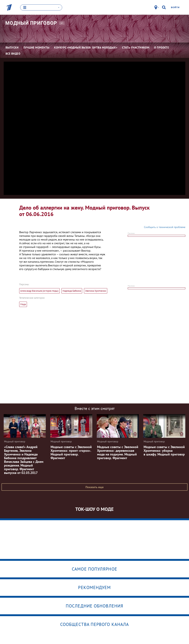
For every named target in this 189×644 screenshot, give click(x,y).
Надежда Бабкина (72, 291)
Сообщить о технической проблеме (165, 227)
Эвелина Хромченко (96, 291)
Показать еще (94, 487)
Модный (31, 23)
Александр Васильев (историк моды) (39, 291)
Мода (23, 304)
